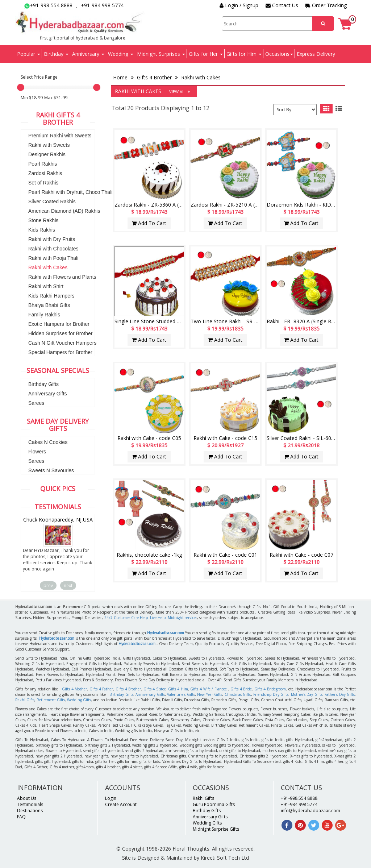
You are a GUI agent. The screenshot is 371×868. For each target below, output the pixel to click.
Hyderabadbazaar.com (166, 633)
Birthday (56, 54)
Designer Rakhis (47, 154)
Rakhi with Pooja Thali (53, 258)
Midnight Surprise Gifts (216, 829)
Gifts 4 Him (178, 689)
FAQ (21, 817)
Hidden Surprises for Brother (60, 333)
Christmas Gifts (238, 694)
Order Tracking (326, 5)
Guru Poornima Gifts (214, 804)
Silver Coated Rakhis (52, 202)
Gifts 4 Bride (241, 689)
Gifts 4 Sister (155, 689)
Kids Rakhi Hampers (51, 296)
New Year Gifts (210, 694)
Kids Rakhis (42, 230)
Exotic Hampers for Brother (59, 324)
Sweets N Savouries (51, 470)
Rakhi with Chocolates (53, 249)
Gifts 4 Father (101, 689)
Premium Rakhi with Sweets (60, 136)
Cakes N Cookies (48, 442)
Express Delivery (316, 54)
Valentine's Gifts (181, 694)
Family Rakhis (44, 315)
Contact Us (282, 5)
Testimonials (30, 804)
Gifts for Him (244, 54)
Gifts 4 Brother (154, 77)
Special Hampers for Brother (60, 352)
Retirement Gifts (51, 700)
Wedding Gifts (79, 700)
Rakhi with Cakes (48, 267)
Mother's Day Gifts (307, 694)
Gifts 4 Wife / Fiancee (208, 689)
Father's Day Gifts (340, 694)
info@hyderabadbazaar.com (310, 811)
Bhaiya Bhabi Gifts (49, 305)
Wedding (121, 54)
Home (121, 77)
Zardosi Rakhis (45, 173)
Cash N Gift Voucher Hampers (62, 343)
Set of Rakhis (43, 183)
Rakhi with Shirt (46, 286)
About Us (27, 798)
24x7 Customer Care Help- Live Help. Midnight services (151, 618)
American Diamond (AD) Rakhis (64, 211)
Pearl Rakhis (43, 164)
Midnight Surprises (161, 54)
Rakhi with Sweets (49, 145)
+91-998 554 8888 (48, 5)
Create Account (121, 804)
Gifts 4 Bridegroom (270, 689)
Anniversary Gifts (48, 394)
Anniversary (88, 54)
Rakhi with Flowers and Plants (62, 277)
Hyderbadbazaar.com (57, 638)
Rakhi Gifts (25, 700)
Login (111, 798)
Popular (29, 54)
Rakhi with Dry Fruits (52, 239)
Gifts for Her (206, 54)
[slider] (21, 87)
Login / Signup (239, 5)
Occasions (279, 54)
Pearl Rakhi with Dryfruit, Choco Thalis (72, 192)
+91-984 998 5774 (102, 5)
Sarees (36, 403)
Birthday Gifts (43, 384)
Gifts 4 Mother (74, 689)
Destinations (30, 811)
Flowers (37, 452)
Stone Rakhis (43, 220)
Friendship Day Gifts (271, 694)
